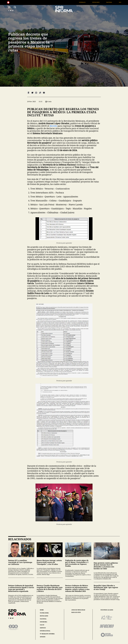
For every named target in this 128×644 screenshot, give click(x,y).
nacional (43, 619)
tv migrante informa (47, 634)
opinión (43, 637)
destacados (44, 616)
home (42, 610)
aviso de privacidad (78, 610)
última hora (44, 613)
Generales (87, 2)
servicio (43, 628)
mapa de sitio (76, 612)
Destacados (101, 2)
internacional (45, 631)
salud (42, 625)
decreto (53, 126)
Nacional (114, 2)
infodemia (43, 622)
